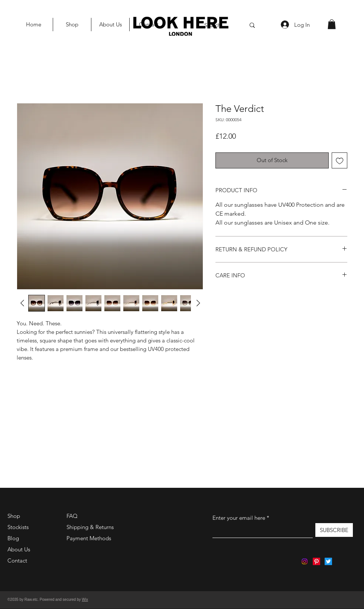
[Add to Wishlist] (340, 160)
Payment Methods (90, 538)
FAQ (72, 516)
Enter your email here (239, 518)
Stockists (18, 527)
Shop (14, 516)
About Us (19, 549)
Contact (17, 560)
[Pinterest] (316, 561)
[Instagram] (305, 561)
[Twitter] (328, 561)
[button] (332, 24)
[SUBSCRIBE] (334, 530)
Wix (85, 600)
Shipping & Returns (90, 527)
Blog (13, 538)
